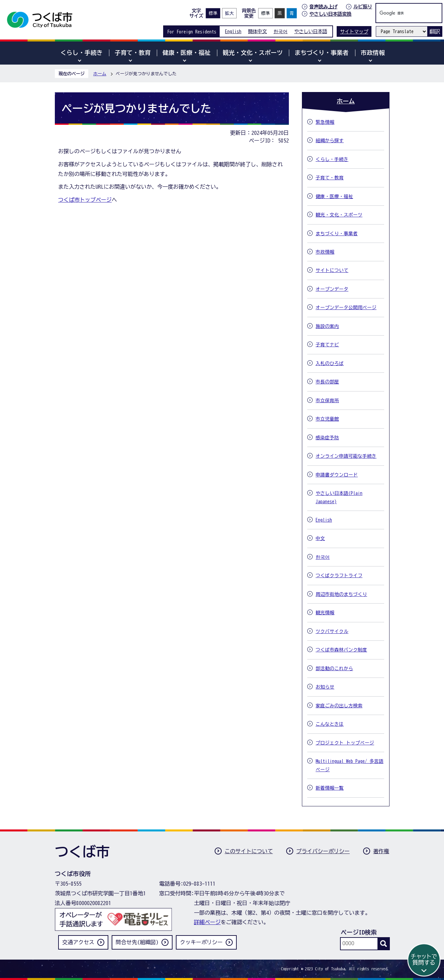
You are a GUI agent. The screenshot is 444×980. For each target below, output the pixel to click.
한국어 (281, 31)
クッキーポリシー (201, 942)
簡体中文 (257, 31)
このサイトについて (249, 851)
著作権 (381, 851)
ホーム (100, 74)
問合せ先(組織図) (137, 942)
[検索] (402, 13)
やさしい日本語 (311, 31)
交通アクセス (78, 942)
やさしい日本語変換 (330, 14)
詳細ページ (207, 922)
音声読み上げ (323, 7)
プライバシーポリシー (323, 851)
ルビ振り (363, 7)
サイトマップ (354, 32)
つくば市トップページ (85, 200)
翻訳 (435, 31)
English (233, 31)
